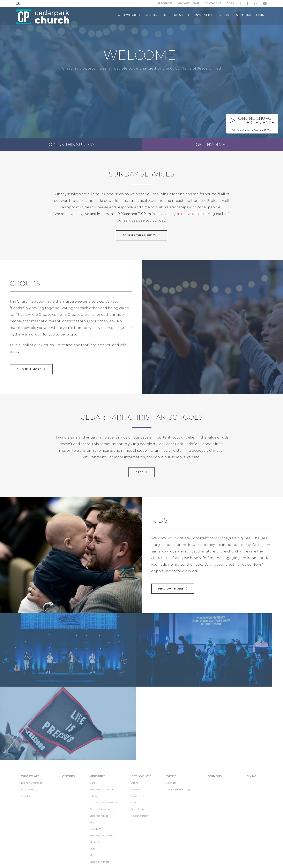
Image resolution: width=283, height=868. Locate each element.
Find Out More (173, 588)
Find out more (31, 369)
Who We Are (30, 712)
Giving (251, 712)
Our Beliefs (28, 725)
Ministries (97, 712)
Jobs (230, 3)
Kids (92, 758)
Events (171, 712)
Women (94, 804)
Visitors (68, 712)
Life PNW (95, 765)
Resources (165, 3)
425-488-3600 (210, 859)
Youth (93, 817)
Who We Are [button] (129, 15)
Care (92, 719)
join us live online (188, 214)
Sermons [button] (244, 15)
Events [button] (224, 15)
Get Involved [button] (200, 15)
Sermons (215, 712)
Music (93, 791)
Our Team (27, 732)
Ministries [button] (174, 15)
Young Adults (98, 811)
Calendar (171, 719)
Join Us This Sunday (141, 235)
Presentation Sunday (178, 725)
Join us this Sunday (71, 145)
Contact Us (213, 3)
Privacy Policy (84, 859)
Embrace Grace (99, 751)
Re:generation (140, 751)
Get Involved (212, 145)
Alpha (135, 719)
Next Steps (137, 745)
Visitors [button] (152, 15)
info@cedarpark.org (184, 859)
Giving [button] (261, 15)
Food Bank (138, 732)
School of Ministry (100, 798)
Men (92, 784)
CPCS (141, 472)
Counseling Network (102, 745)
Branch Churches (32, 719)
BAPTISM (137, 725)
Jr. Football (96, 824)
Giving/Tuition (189, 3)
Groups (136, 738)
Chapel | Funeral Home (103, 738)
